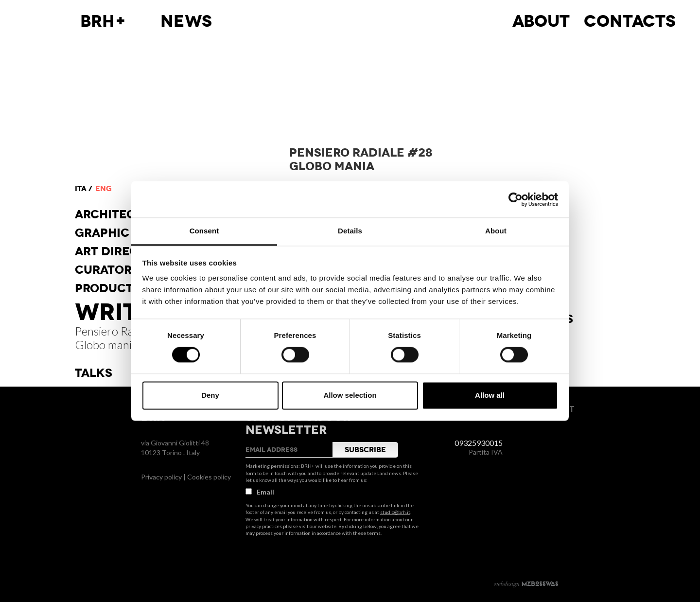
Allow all (490, 395)
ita (81, 189)
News (186, 21)
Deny (210, 395)
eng (104, 189)
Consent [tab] (204, 231)
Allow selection (350, 395)
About (541, 21)
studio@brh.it (395, 512)
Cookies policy (209, 477)
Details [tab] (350, 231)
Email (260, 492)
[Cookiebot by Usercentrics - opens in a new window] (516, 199)
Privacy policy (161, 477)
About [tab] (496, 231)
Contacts (630, 21)
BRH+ (103, 21)
